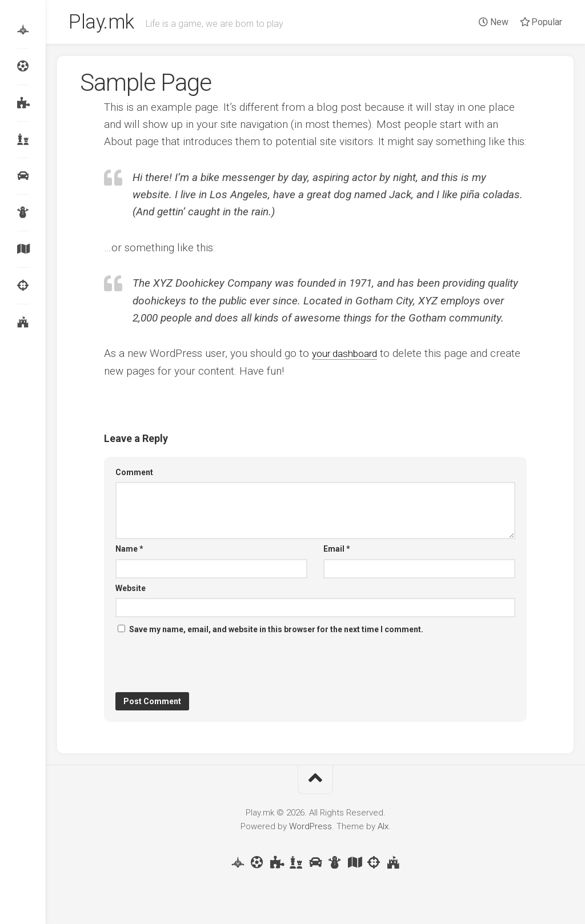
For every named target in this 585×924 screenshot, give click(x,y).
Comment (134, 475)
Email (337, 551)
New (494, 22)
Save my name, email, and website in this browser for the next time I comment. (276, 632)
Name (129, 551)
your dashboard (349, 356)
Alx (383, 829)
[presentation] (202, 666)
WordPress (310, 829)
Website (131, 590)
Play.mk (103, 23)
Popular (541, 22)
